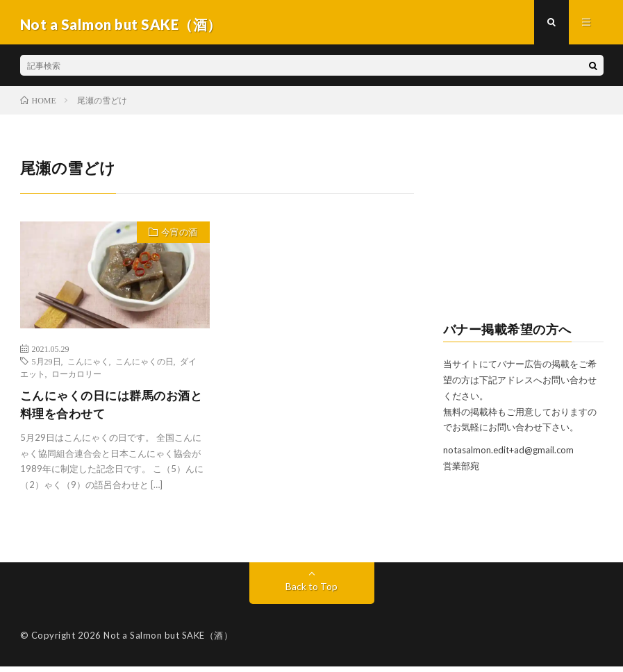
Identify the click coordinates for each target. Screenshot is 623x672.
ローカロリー (76, 378)
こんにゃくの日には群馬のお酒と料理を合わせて (110, 409)
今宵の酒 (178, 237)
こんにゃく (88, 365)
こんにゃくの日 (144, 365)
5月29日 (47, 365)
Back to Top (311, 592)
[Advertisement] (523, 230)
